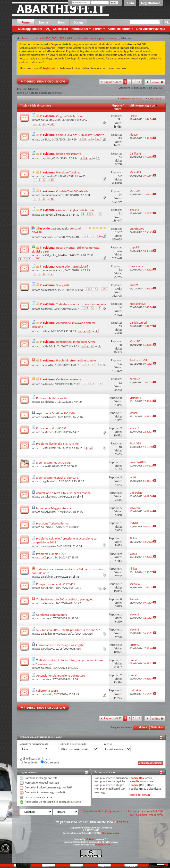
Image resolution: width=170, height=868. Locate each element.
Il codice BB (136, 778)
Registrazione (151, 3)
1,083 (118, 289)
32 (120, 383)
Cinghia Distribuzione (70, 116)
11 (139, 82)
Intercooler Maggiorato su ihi (55, 508)
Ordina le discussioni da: (73, 744)
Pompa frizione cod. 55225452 (56, 584)
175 (119, 138)
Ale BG (48, 346)
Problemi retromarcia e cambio (76, 360)
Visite (118, 109)
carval (48, 618)
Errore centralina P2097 (51, 428)
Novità (44, 23)
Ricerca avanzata (153, 29)
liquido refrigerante (69, 154)
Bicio (47, 139)
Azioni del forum (119, 29)
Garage (78, 23)
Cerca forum (155, 99)
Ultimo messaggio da (144, 106)
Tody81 (49, 527)
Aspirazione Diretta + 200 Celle (56, 413)
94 (120, 195)
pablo (48, 158)
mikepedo (50, 290)
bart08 (48, 309)
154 (101, 236)
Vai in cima (157, 727)
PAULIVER (50, 448)
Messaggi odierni (30, 29)
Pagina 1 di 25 (113, 82)
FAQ (47, 29)
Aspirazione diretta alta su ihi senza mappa (63, 493)
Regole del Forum (139, 795)
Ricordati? (81, 9)
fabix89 (49, 365)
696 (119, 251)
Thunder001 (52, 176)
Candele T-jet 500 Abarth (72, 191)
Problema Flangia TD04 (51, 554)
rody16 (49, 215)
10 (52, 199)
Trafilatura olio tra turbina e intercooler (81, 304)
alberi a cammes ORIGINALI (54, 463)
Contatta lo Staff (93, 811)
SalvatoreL (51, 417)
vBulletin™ (91, 839)
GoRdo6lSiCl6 (52, 120)
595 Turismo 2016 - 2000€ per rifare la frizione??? (68, 630)
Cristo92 (49, 649)
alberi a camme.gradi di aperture (57, 478)
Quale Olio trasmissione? (72, 266)
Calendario (60, 29)
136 (119, 364)
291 (119, 119)
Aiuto (130, 3)
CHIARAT (49, 588)
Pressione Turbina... (69, 172)
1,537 (118, 232)
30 (52, 124)
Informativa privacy (110, 833)
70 (38, 259)
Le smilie (134, 781)
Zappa (48, 557)
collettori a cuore (47, 691)
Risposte (117, 106)
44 (120, 307)
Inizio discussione (40, 106)
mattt (48, 466)
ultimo (158, 82)
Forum (26, 23)
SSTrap (48, 237)
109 (105, 289)
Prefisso (107, 744)
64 (120, 157)
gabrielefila (51, 481)
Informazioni (79, 29)
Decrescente (50, 762)
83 (120, 270)
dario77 (49, 384)
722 (119, 176)
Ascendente (29, 762)
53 (120, 326)
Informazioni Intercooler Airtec (76, 342)
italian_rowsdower (55, 634)
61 (120, 213)
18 (98, 139)
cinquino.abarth (54, 195)
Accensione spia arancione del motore (61, 676)
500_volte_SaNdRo (56, 255)
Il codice (134, 785)
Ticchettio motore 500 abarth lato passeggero (65, 599)
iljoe (47, 331)
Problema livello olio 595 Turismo (57, 444)
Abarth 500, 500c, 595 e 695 (54, 38)
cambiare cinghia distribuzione (76, 210)
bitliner (49, 577)
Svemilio (49, 603)
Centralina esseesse (69, 379)
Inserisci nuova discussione (43, 81)
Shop (61, 23)
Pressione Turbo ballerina (52, 523)
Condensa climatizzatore (52, 615)
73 (52, 180)
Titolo (24, 106)
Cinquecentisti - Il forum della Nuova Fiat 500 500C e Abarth (134, 813)
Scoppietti (63, 285)
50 (120, 345)
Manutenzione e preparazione (97, 38)
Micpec (49, 432)
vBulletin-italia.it (103, 845)
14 (101, 364)
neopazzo (50, 546)
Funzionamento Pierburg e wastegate (60, 645)
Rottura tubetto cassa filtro (53, 398)
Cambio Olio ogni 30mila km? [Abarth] (81, 135)
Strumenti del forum (131, 99)
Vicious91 (50, 402)
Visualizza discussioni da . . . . (37, 744)
